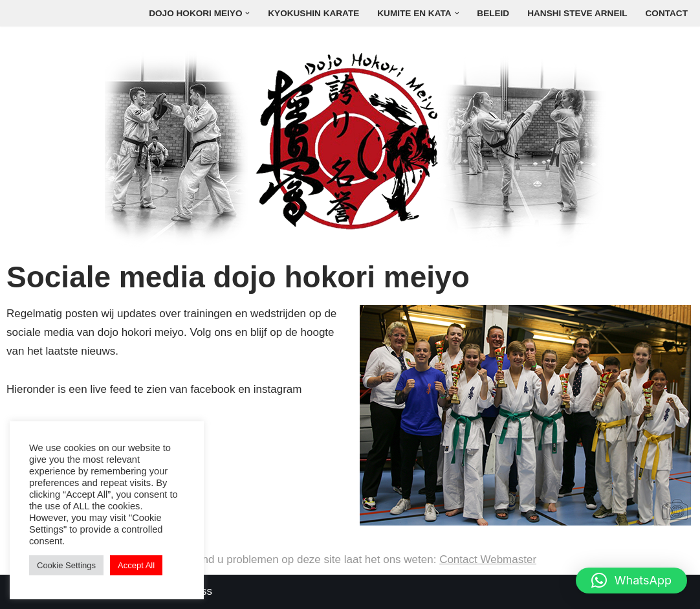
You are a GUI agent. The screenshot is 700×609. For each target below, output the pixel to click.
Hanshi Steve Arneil (577, 13)
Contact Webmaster (488, 559)
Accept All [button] (136, 565)
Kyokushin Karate (313, 13)
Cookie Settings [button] (66, 565)
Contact (667, 13)
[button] (247, 13)
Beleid (493, 13)
